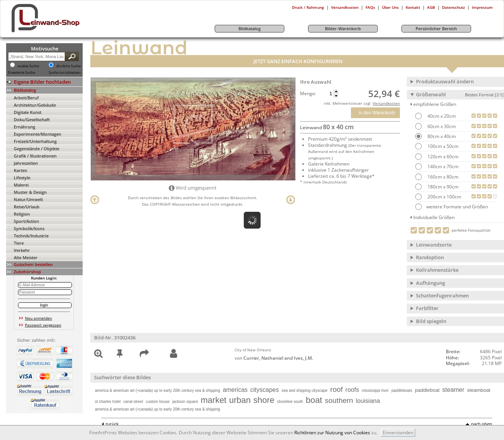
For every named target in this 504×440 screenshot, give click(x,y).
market (214, 400)
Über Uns (390, 7)
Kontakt (413, 7)
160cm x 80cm (442, 177)
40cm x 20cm (441, 116)
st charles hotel (108, 402)
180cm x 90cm (442, 187)
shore (264, 400)
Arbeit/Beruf (26, 98)
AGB (431, 7)
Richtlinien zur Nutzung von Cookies (332, 433)
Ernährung (24, 127)
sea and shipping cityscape (305, 390)
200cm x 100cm (444, 197)
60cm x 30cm (441, 126)
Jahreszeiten (26, 163)
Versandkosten (345, 7)
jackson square (185, 402)
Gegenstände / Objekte (37, 149)
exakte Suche (28, 66)
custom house (158, 402)
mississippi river (375, 390)
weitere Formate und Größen (452, 207)
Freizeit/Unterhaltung (35, 141)
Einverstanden (398, 433)
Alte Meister (26, 257)
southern (339, 400)
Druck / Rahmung (308, 7)
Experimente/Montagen (38, 134)
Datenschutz (453, 7)
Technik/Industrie (31, 236)
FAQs (370, 7)
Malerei (21, 185)
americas (235, 390)
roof (337, 389)
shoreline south (290, 402)
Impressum (482, 7)
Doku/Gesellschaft (32, 119)
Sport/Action (26, 221)
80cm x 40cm (441, 136)
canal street (133, 402)
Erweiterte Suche (22, 73)
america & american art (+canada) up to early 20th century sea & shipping (157, 390)
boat (314, 400)
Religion (22, 214)
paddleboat (427, 390)
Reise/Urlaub (27, 207)
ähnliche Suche (69, 66)
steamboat (479, 390)
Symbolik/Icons (29, 228)
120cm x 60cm (442, 157)
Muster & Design (30, 192)
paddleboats (402, 390)
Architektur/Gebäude (35, 105)
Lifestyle (22, 178)
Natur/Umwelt (28, 199)
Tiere (19, 243)
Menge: (308, 94)
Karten (20, 170)
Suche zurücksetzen (65, 73)
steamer (453, 390)
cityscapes (265, 390)
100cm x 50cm (442, 146)
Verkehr (22, 250)
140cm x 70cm (442, 166)
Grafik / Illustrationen (35, 156)
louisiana (368, 401)
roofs (352, 390)
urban (240, 400)
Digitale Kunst (28, 112)
